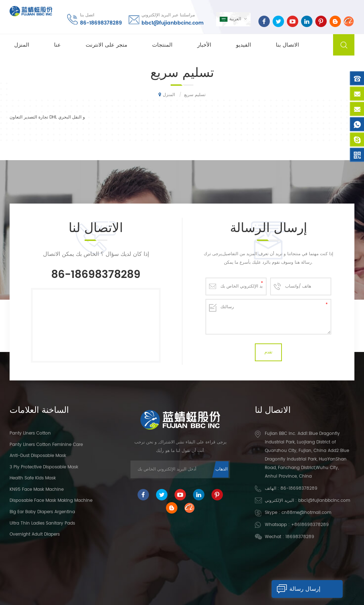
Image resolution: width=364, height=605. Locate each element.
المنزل (22, 45)
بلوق (315, 575)
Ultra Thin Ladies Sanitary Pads (42, 521)
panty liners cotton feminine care (46, 443)
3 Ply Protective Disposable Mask (44, 465)
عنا (57, 45)
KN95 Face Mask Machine (37, 488)
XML (254, 586)
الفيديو (243, 45)
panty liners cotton (30, 432)
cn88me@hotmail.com (306, 511)
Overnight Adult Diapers (35, 533)
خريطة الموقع (280, 575)
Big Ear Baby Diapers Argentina (42, 510)
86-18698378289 (101, 23)
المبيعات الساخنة (167, 575)
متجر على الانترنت (106, 45)
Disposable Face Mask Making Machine (51, 499)
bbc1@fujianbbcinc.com (173, 23)
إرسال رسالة (296, 589)
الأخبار (204, 45)
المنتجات (162, 45)
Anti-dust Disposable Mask (38, 454)
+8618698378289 (310, 523)
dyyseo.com (232, 586)
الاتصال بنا (287, 45)
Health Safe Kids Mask (33, 476)
